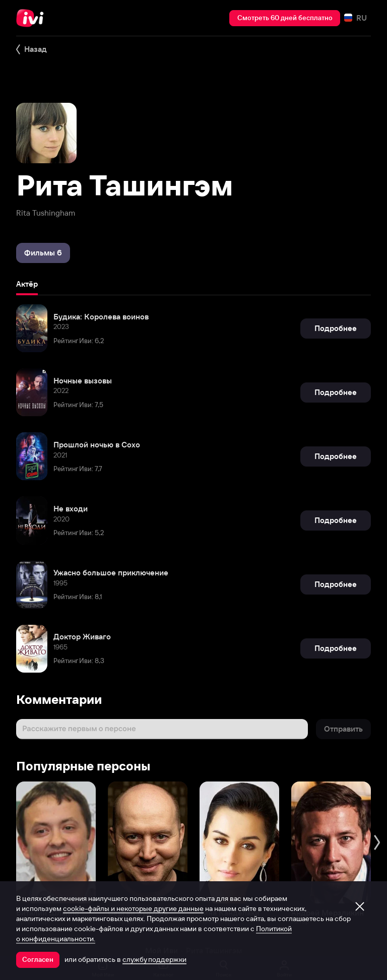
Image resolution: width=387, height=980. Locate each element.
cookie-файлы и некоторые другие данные (133, 908)
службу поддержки (154, 959)
